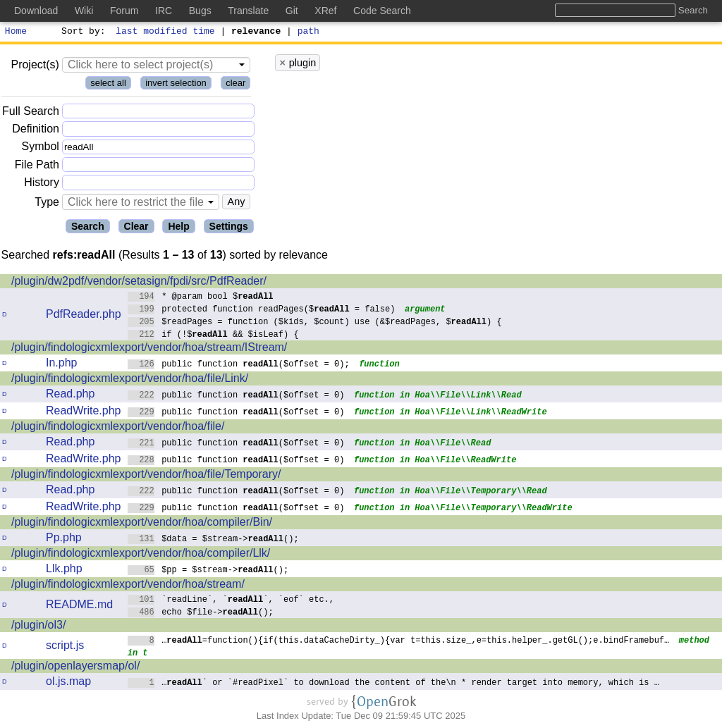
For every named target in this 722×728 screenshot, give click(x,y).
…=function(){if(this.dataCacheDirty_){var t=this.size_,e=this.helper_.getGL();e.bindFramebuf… (399, 642)
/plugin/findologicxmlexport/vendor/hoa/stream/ (128, 586)
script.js (65, 647)
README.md (79, 606)
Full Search (31, 113)
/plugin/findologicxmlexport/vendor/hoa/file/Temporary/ (146, 476)
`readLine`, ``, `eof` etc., (231, 601)
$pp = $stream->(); (208, 571)
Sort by (81, 32)
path (308, 32)
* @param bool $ (201, 298)
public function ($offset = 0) (236, 396)
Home (16, 32)
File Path (37, 167)
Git (292, 11)
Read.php (70, 396)
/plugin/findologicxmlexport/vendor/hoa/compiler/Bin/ (142, 524)
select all (108, 85)
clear (235, 85)
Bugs (200, 11)
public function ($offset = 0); (239, 365)
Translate (248, 11)
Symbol (41, 149)
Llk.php (64, 570)
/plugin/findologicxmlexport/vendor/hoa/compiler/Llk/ (141, 555)
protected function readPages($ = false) (262, 310)
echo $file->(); (201, 613)
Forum (124, 11)
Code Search (382, 11)
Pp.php (64, 539)
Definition (36, 131)
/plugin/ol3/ (38, 627)
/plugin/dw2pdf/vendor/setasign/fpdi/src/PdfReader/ (139, 283)
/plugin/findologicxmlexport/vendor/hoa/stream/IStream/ (149, 349)
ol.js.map (68, 683)
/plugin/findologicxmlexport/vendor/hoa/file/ (118, 428)
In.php (61, 365)
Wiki (84, 11)
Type (47, 204)
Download (36, 11)
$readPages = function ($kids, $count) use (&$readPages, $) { (315, 323)
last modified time (166, 32)
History (42, 184)
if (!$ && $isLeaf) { (213, 336)
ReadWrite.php (83, 413)
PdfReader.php (84, 316)
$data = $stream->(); (213, 540)
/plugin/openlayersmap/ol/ (75, 668)
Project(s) (35, 67)
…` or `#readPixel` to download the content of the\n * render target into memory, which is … (394, 684)
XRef (325, 11)
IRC (164, 11)
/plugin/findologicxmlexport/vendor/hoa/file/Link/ (130, 380)
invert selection (176, 85)
